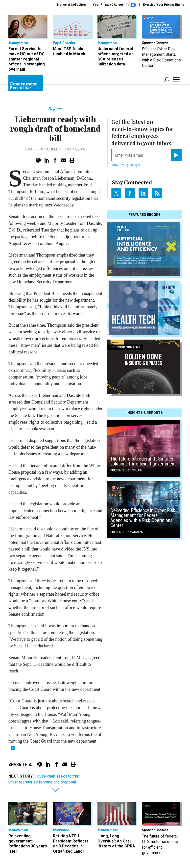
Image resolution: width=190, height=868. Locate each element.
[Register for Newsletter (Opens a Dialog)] (176, 155)
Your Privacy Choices (114, 5)
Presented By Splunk (126, 470)
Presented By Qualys (127, 532)
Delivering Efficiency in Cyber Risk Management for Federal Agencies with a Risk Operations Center (143, 518)
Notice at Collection (71, 5)
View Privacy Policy (126, 165)
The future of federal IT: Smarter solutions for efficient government (143, 461)
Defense (55, 109)
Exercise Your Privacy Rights (164, 5)
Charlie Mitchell (42, 149)
